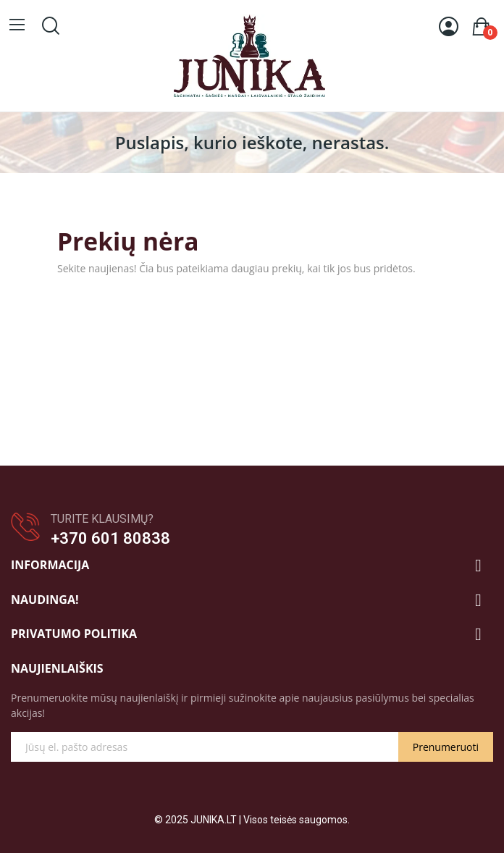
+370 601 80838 (110, 538)
